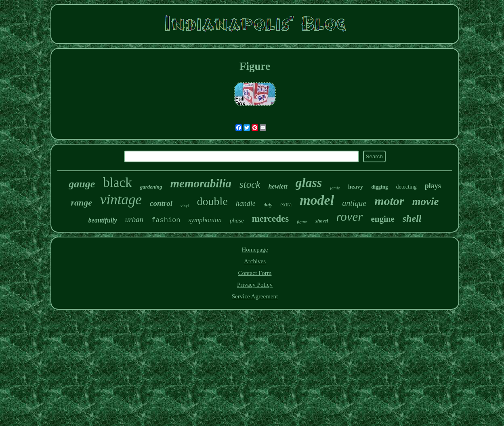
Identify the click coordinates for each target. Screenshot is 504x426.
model (317, 200)
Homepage (255, 250)
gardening (151, 187)
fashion (166, 220)
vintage (121, 200)
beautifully (103, 220)
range (82, 203)
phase (237, 220)
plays (433, 186)
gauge (82, 184)
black (117, 183)
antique (354, 203)
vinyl (185, 206)
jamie (335, 188)
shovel (322, 221)
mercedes (271, 219)
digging (379, 187)
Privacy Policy (255, 285)
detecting (406, 187)
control (161, 203)
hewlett (278, 186)
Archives (255, 261)
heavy (356, 187)
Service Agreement (255, 296)
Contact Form (255, 273)
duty (268, 205)
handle (246, 204)
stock (250, 184)
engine (382, 219)
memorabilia (201, 183)
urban (134, 219)
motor (389, 201)
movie (426, 201)
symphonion (205, 220)
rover (349, 217)
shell (412, 218)
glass (309, 183)
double (212, 201)
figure (302, 222)
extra (286, 205)
